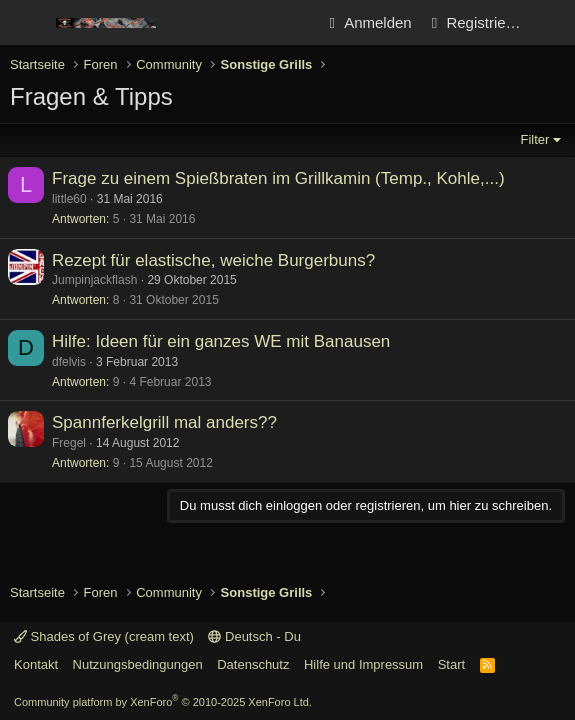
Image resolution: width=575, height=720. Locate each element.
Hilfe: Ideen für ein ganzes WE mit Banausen (221, 341)
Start (451, 664)
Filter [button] (535, 139)
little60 (69, 199)
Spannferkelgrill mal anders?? (164, 422)
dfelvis (69, 362)
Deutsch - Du (254, 636)
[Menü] (27, 23)
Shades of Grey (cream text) (104, 636)
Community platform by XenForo (163, 702)
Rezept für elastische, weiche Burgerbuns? (213, 260)
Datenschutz (253, 664)
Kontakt (36, 664)
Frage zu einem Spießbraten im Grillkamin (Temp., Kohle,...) (278, 178)
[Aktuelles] (551, 22)
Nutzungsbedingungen (138, 664)
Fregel (69, 443)
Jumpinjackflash (94, 280)
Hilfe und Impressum (363, 664)
